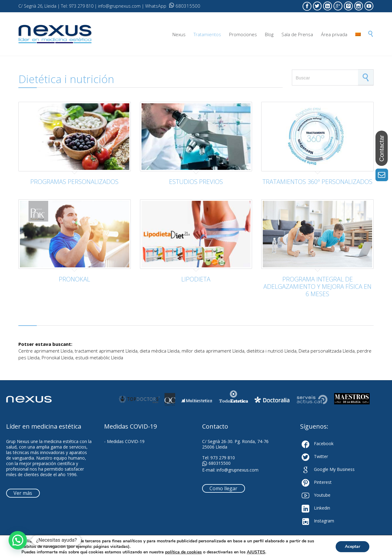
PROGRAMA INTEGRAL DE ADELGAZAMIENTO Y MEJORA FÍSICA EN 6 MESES (317, 287)
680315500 (185, 6)
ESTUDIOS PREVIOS (196, 182)
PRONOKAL (74, 279)
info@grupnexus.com (237, 470)
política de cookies (183, 552)
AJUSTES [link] (256, 552)
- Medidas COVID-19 (124, 441)
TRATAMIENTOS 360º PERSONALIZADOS (317, 182)
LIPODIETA (196, 279)
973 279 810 (223, 458)
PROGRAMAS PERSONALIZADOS (74, 182)
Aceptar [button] (352, 547)
